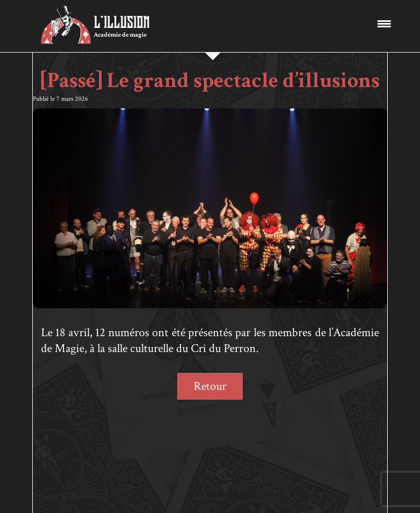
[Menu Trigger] (384, 23)
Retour (210, 386)
